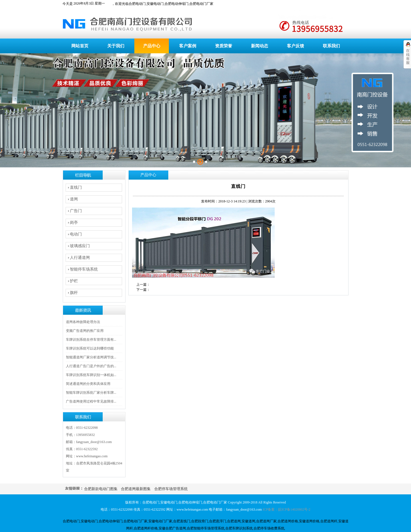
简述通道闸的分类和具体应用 (88, 384)
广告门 (76, 211)
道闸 (74, 199)
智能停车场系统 (84, 269)
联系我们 (331, 46)
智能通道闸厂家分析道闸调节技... (91, 357)
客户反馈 (295, 46)
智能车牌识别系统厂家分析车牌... (91, 393)
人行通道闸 (80, 258)
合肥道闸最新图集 (136, 489)
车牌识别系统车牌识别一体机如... (91, 375)
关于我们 (116, 46)
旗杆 (74, 293)
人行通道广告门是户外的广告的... (91, 366)
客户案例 (188, 46)
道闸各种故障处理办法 (83, 322)
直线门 (76, 187)
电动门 (76, 234)
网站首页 (80, 46)
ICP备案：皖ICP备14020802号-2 (287, 509)
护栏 (74, 281)
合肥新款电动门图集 (101, 489)
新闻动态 (260, 46)
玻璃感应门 (80, 246)
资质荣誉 (224, 46)
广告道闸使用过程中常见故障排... (91, 401)
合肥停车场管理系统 (171, 489)
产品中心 (152, 46)
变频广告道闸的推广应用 (85, 331)
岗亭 (74, 223)
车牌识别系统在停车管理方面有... (91, 340)
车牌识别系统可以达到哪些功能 (90, 348)
